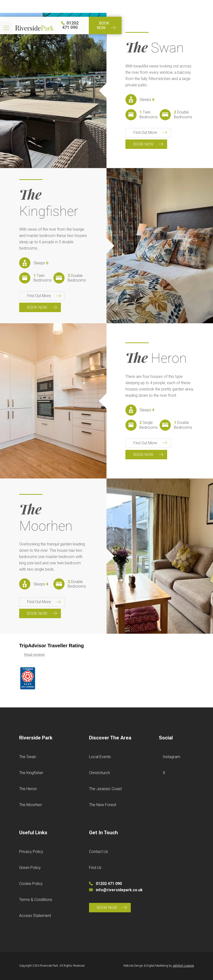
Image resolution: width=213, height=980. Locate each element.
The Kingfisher (31, 773)
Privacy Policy (31, 852)
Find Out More (145, 133)
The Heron (28, 789)
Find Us (95, 868)
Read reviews (35, 655)
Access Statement (35, 916)
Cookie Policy (31, 884)
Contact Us (98, 852)
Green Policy (30, 868)
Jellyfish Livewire (183, 966)
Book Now (189, 6)
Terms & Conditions (36, 900)
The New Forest (103, 805)
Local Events (100, 757)
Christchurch (99, 773)
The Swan (28, 757)
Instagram (172, 757)
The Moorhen (30, 805)
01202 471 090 (153, 6)
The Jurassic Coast (105, 789)
